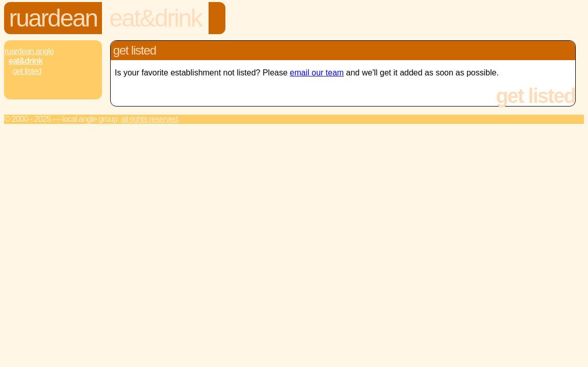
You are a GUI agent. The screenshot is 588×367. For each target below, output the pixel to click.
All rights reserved (149, 119)
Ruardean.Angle (29, 51)
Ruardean (53, 18)
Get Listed (27, 71)
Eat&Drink (155, 18)
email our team (317, 73)
